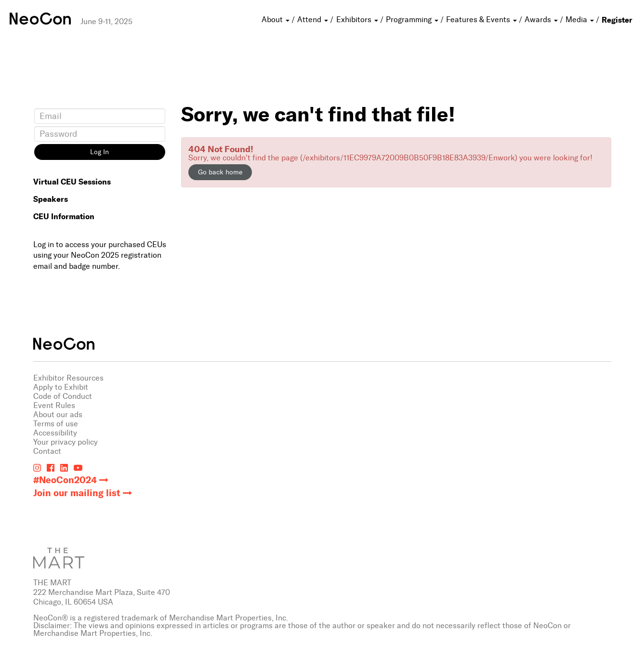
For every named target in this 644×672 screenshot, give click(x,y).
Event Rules (54, 405)
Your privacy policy (66, 442)
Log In (99, 152)
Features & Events (482, 20)
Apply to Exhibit (61, 387)
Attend (314, 20)
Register (617, 20)
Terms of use (56, 424)
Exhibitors (358, 20)
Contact (47, 451)
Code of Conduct (63, 396)
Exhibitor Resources (68, 378)
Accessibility (55, 433)
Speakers (51, 199)
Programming (413, 20)
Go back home (220, 172)
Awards (542, 20)
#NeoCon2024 (65, 480)
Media (581, 20)
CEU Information (64, 216)
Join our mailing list (77, 493)
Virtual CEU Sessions (72, 182)
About (276, 20)
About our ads (58, 415)
